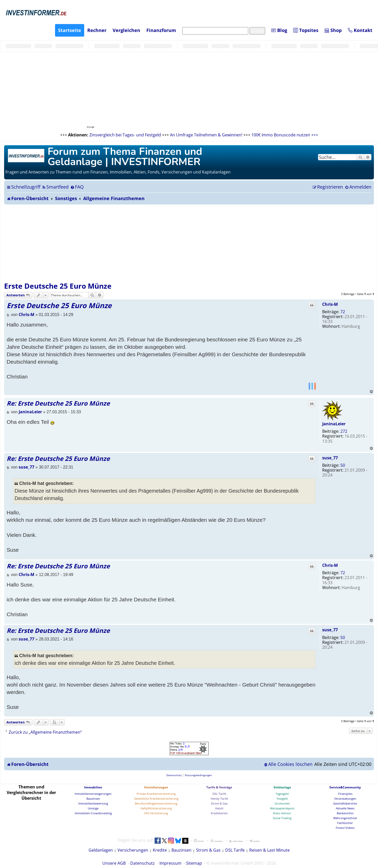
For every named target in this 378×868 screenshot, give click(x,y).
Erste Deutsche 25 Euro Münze (58, 286)
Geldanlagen (101, 850)
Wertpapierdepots (282, 808)
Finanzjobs (345, 794)
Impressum (170, 863)
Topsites (306, 30)
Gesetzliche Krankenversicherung (156, 799)
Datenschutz (143, 863)
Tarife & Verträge (219, 787)
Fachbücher (345, 823)
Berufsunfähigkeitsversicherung (156, 803)
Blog (279, 30)
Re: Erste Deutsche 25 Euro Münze (58, 403)
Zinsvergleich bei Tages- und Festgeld (125, 135)
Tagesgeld (282, 794)
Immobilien (93, 787)
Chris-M (330, 304)
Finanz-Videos (345, 828)
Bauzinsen (93, 799)
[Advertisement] (189, 243)
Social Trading (282, 818)
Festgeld (282, 799)
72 (343, 312)
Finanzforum (161, 30)
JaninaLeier (334, 424)
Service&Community (345, 787)
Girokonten (282, 803)
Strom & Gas (219, 803)
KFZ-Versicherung (156, 813)
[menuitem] (55, 187)
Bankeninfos (345, 813)
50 (343, 465)
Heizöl (219, 808)
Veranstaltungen (345, 799)
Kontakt (360, 30)
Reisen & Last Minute (269, 850)
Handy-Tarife (219, 799)
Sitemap (194, 863)
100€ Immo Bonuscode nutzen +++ (285, 135)
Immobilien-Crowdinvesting (93, 813)
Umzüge (93, 808)
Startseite (70, 30)
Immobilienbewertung (93, 803)
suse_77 (330, 458)
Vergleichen (126, 30)
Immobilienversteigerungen (93, 794)
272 (344, 431)
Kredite (160, 850)
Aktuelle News (345, 808)
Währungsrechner (345, 818)
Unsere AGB (114, 863)
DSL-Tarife (219, 794)
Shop (333, 30)
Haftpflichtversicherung (156, 808)
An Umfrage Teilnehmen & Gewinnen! (206, 135)
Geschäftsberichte (345, 803)
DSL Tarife (235, 850)
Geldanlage (282, 787)
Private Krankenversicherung (156, 794)
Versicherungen (156, 787)
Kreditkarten (219, 813)
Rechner (97, 30)
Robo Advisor (282, 813)
